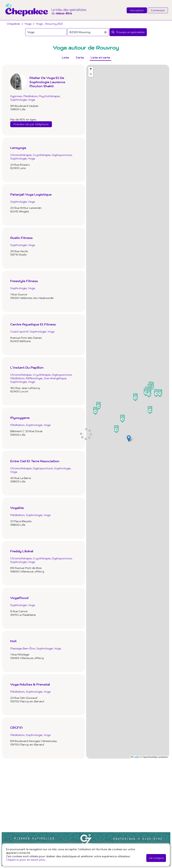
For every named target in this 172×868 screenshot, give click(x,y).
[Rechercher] (128, 32)
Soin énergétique (55, 378)
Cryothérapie (42, 155)
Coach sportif (19, 332)
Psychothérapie (49, 96)
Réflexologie (34, 378)
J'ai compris (156, 858)
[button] (129, 438)
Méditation (30, 96)
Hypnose (16, 96)
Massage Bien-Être (23, 648)
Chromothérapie (21, 155)
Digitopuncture (62, 155)
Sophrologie (18, 100)
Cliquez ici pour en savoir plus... (26, 860)
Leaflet (135, 757)
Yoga (28, 24)
